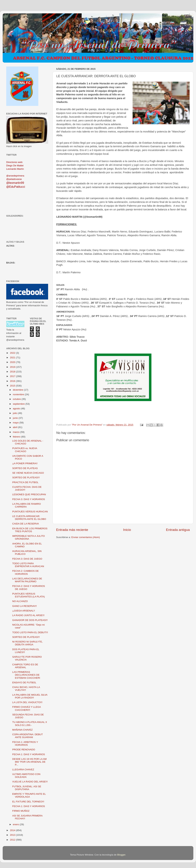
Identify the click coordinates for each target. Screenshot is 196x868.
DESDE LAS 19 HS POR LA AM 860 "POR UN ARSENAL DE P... (29, 762)
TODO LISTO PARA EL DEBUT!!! (30, 632)
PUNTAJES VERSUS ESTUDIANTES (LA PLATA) (29, 595)
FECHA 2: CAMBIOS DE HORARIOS (26, 572)
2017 (13, 376)
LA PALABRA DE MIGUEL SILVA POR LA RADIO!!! (30, 696)
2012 (13, 840)
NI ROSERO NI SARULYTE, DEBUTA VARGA (28, 643)
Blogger (121, 855)
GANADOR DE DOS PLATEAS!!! (30, 620)
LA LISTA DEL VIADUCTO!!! (27, 702)
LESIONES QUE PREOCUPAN (29, 494)
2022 (13, 353)
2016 (13, 381)
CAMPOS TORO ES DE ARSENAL (25, 666)
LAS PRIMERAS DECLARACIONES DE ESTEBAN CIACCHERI (26, 675)
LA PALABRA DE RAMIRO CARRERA (27, 505)
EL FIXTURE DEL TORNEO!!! (28, 802)
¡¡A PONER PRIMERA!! (25, 463)
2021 (13, 358)
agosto (17, 409)
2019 (13, 367)
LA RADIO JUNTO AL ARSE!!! (28, 615)
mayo (16, 423)
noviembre (19, 394)
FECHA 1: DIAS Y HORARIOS (29, 754)
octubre (17, 399)
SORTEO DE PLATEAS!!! (26, 477)
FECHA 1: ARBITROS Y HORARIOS (25, 743)
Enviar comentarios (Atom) (86, 537)
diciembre (18, 390)
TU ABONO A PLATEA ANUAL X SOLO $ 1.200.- (30, 724)
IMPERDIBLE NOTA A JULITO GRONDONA (29, 537)
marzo (16, 432)
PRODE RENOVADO (24, 750)
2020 (13, 362)
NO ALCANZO (20, 601)
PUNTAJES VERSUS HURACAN (30, 512)
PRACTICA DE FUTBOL (25, 482)
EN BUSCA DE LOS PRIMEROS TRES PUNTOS (30, 530)
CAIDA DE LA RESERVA (26, 524)
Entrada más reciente (72, 530)
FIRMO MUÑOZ (21, 811)
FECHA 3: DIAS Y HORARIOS (29, 499)
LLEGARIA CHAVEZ (23, 770)
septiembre (19, 404)
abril (15, 427)
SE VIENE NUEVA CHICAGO (28, 473)
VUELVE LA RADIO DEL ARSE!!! (30, 782)
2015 (13, 386)
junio (16, 418)
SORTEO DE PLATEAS (25, 468)
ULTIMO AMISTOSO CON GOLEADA (26, 776)
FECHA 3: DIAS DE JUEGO (27, 559)
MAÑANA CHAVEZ (23, 730)
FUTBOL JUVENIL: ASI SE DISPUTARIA (27, 788)
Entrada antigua (178, 530)
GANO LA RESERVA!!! (25, 606)
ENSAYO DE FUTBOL (24, 683)
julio (15, 413)
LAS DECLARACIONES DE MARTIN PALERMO (27, 580)
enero (16, 824)
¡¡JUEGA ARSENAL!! (24, 611)
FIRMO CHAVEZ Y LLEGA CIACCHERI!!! (27, 708)
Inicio (127, 530)
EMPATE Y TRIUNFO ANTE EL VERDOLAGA (29, 795)
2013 (13, 835)
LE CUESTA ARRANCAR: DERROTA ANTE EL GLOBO (29, 518)
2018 (13, 372)
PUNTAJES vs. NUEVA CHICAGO (25, 450)
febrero (17, 437)
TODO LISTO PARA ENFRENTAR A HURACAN (28, 565)
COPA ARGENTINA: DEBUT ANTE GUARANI (28, 736)
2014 (13, 830)
